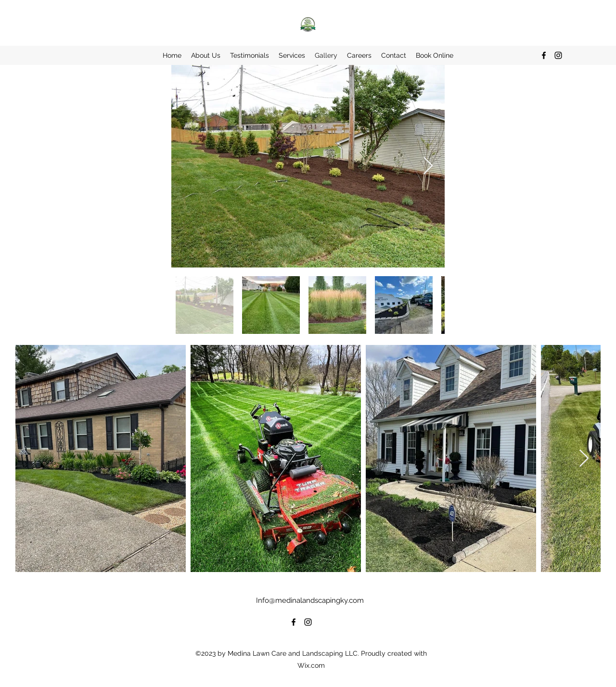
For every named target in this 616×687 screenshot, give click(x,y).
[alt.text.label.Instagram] (558, 55)
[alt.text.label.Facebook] (544, 55)
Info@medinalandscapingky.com (310, 600)
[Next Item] (428, 166)
